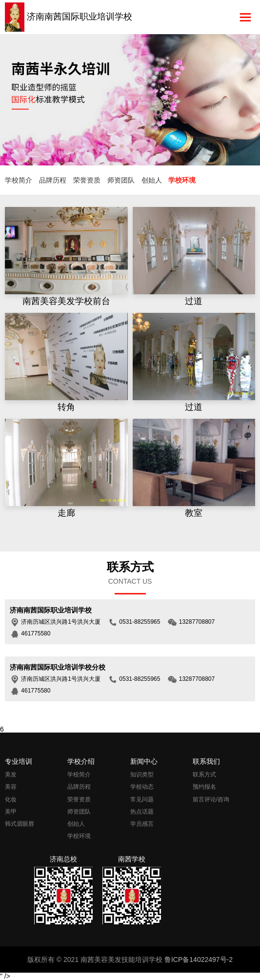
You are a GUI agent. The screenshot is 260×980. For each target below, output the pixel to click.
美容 (11, 787)
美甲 (11, 812)
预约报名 (204, 787)
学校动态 (142, 787)
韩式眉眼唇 (20, 824)
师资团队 (121, 180)
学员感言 (142, 824)
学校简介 (19, 180)
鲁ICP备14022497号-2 (199, 960)
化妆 (11, 799)
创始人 (152, 180)
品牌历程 (53, 180)
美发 (11, 775)
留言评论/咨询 (211, 799)
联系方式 (204, 775)
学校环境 (182, 180)
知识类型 (142, 775)
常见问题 (142, 799)
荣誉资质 (87, 180)
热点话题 (142, 812)
